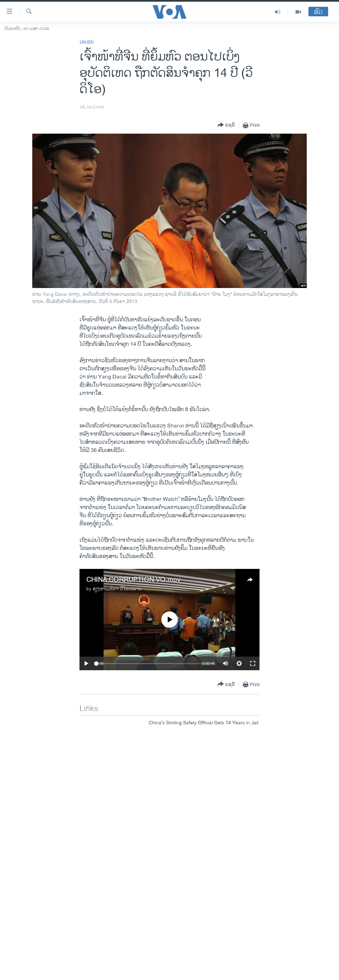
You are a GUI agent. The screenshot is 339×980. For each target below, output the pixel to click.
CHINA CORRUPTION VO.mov (133, 580)
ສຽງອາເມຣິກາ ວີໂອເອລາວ (117, 589)
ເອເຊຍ (87, 42)
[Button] (226, 125)
